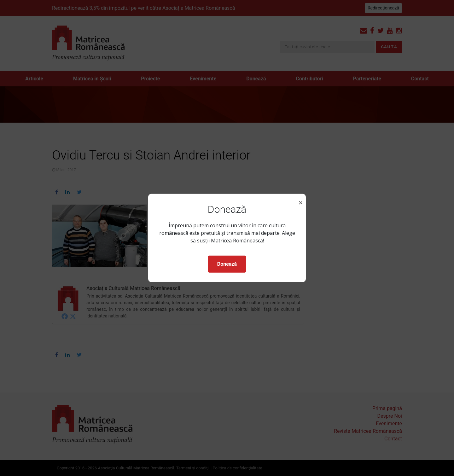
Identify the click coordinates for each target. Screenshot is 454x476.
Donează (227, 264)
